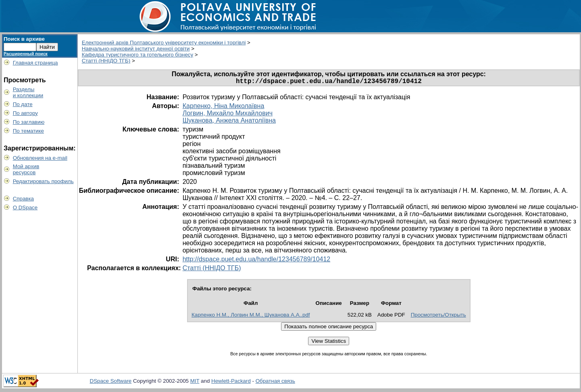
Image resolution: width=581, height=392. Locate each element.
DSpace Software (111, 383)
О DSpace (25, 207)
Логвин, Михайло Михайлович (228, 115)
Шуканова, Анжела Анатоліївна (229, 122)
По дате (23, 104)
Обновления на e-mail (40, 158)
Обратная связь (275, 383)
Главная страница (35, 63)
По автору (25, 113)
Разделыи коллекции (28, 92)
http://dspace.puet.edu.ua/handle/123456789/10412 (257, 261)
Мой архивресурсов (26, 169)
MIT (195, 383)
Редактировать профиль (43, 181)
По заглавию (29, 122)
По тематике (28, 131)
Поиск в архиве (24, 39)
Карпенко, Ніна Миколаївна (224, 107)
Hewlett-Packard (231, 383)
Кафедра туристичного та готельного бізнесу (137, 55)
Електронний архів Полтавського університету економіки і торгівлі (164, 43)
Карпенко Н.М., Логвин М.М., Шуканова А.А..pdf (251, 316)
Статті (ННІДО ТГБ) (106, 61)
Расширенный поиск (26, 54)
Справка (23, 199)
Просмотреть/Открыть (438, 316)
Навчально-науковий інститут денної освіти (136, 49)
